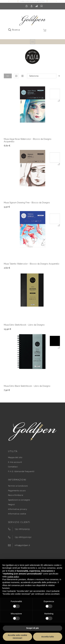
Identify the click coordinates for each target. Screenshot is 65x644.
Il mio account (15, 462)
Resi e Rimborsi (16, 495)
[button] (16, 76)
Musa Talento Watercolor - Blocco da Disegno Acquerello (32, 264)
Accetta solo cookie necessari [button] (17, 637)
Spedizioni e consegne (19, 500)
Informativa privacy (18, 509)
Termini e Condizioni (18, 486)
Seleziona (34, 76)
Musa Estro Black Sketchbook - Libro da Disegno (27, 386)
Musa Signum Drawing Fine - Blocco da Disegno (27, 203)
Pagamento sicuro (17, 491)
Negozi (12, 504)
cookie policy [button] (13, 577)
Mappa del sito (15, 457)
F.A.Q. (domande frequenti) (21, 471)
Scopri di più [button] (32, 628)
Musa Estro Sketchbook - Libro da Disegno (24, 325)
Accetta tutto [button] (48, 637)
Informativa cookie (17, 514)
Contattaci (13, 467)
